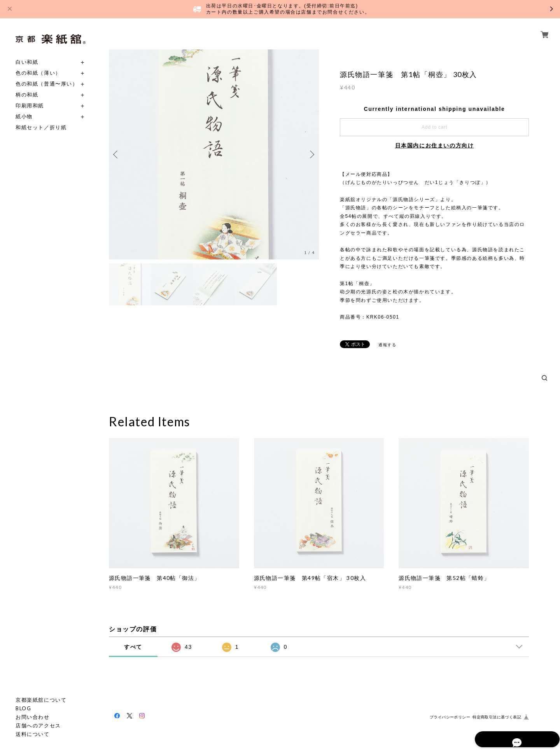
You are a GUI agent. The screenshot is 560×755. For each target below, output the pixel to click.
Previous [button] (117, 154)
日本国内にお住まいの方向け (435, 145)
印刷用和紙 (30, 106)
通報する (387, 345)
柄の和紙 (27, 95)
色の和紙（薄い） (38, 73)
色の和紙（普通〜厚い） (47, 84)
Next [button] (311, 154)
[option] (214, 154)
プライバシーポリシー (450, 717)
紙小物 (24, 116)
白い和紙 (27, 62)
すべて (133, 647)
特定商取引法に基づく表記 (497, 717)
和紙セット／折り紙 (41, 127)
